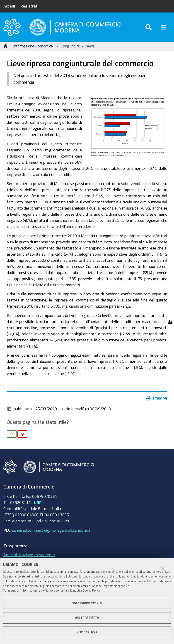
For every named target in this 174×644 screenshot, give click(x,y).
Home (6, 46)
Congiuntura (70, 46)
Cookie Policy (91, 591)
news (90, 46)
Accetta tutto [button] (87, 618)
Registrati (29, 6)
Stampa (158, 398)
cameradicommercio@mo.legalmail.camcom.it (51, 530)
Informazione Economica (33, 46)
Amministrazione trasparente (29, 555)
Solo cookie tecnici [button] (87, 603)
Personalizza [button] (87, 632)
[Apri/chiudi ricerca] (149, 27)
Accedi (9, 6)
